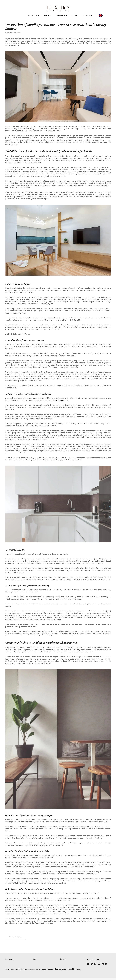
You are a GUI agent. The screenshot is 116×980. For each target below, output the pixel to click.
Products (86, 16)
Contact (63, 959)
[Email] (88, 964)
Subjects (48, 16)
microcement (62, 400)
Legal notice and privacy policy (54, 969)
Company (9, 959)
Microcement (34, 16)
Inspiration (62, 16)
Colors (74, 16)
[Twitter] (92, 964)
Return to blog (15, 937)
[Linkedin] (106, 964)
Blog (34, 959)
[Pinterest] (99, 964)
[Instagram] (103, 964)
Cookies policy (75, 969)
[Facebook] (95, 964)
